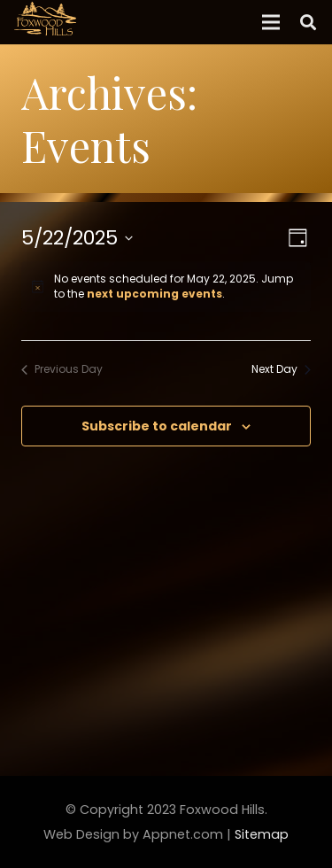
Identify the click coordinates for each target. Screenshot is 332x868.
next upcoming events (154, 294)
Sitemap (262, 834)
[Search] (308, 22)
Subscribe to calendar (157, 426)
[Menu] (271, 22)
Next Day (281, 369)
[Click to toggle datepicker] (77, 238)
